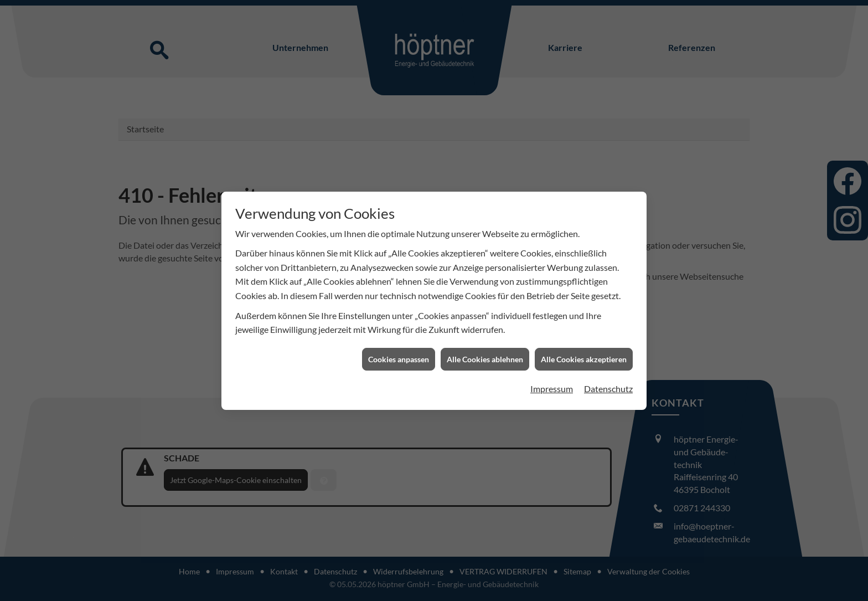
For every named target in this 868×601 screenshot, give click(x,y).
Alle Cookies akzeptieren (584, 356)
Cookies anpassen (399, 356)
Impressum (552, 386)
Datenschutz (608, 386)
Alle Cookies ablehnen (485, 356)
